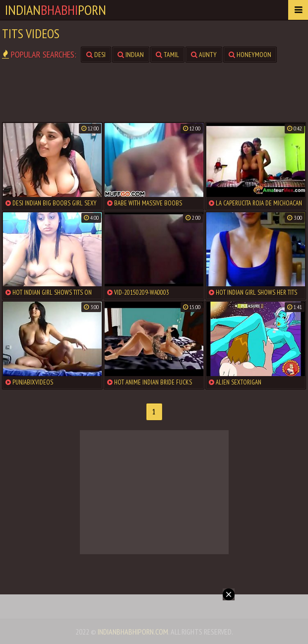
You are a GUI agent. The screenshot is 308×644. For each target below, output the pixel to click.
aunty (204, 55)
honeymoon (250, 55)
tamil (167, 55)
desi (96, 55)
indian (131, 55)
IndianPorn (56, 10)
